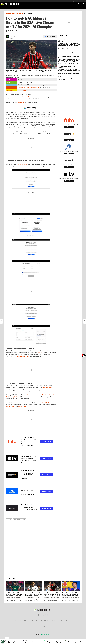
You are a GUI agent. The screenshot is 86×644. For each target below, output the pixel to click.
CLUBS (46, 7)
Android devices (22, 407)
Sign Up (69, 127)
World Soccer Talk (16, 35)
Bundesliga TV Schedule (74, 1)
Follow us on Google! (51, 36)
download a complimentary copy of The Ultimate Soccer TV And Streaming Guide (30, 396)
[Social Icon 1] (40, 621)
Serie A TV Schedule (64, 1)
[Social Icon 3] (46, 621)
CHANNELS (60, 7)
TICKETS (67, 7)
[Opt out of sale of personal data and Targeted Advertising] (3, 642)
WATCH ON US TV (27, 7)
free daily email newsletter (35, 389)
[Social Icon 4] (50, 621)
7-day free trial (26, 97)
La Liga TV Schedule (54, 1)
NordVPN (40, 353)
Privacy (38, 626)
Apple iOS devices (11, 407)
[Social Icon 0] (36, 621)
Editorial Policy (55, 626)
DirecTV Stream (34, 88)
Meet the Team (31, 626)
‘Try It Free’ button (23, 164)
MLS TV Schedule (35, 1)
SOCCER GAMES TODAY (15, 7)
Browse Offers (46, 442)
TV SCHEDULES (38, 7)
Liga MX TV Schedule (45, 1)
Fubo (27, 88)
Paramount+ (22, 88)
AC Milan (9, 519)
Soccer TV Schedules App (44, 403)
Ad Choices (62, 626)
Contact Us (69, 626)
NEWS (7, 7)
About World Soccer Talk (20, 626)
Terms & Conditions (45, 626)
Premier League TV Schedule (15, 1)
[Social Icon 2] (43, 621)
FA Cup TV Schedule (26, 1)
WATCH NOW (22, 90)
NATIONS (52, 7)
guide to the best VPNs (23, 356)
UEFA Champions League (19, 519)
